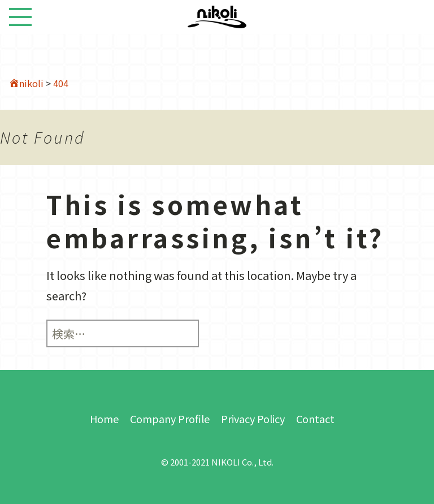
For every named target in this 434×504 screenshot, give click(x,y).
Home (104, 419)
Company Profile (170, 419)
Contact (315, 419)
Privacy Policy (253, 419)
